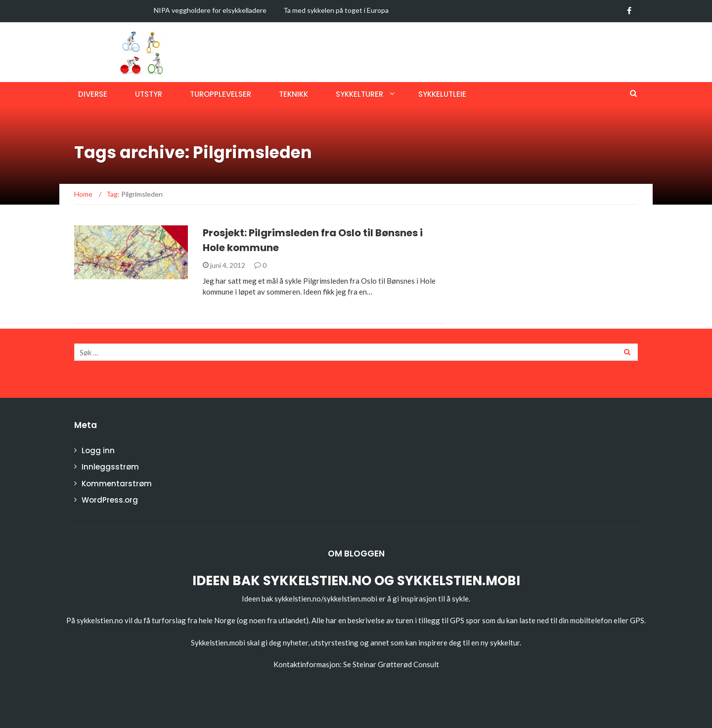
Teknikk (293, 94)
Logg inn (98, 450)
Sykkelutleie (442, 94)
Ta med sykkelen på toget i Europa (336, 10)
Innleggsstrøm (110, 467)
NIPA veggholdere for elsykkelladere (210, 10)
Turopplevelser (221, 94)
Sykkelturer (359, 94)
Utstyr (149, 94)
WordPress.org (110, 500)
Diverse (93, 94)
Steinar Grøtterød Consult (396, 664)
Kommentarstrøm (117, 484)
